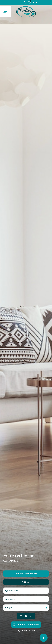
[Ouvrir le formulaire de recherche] (26, 623)
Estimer (26, 589)
